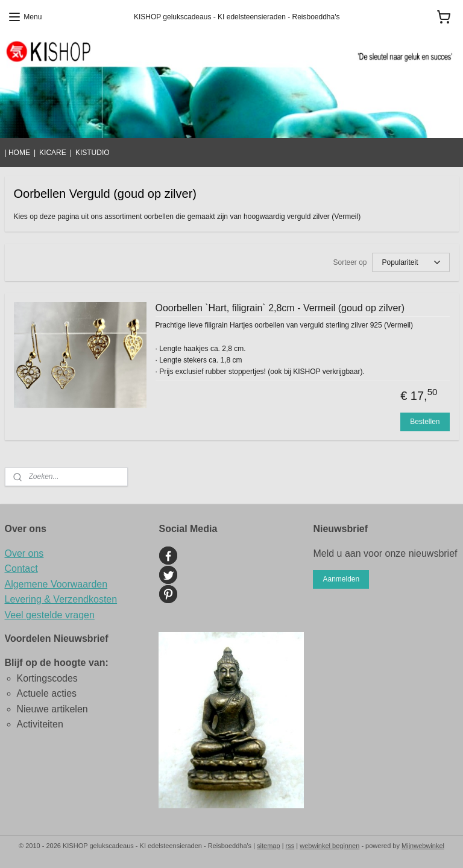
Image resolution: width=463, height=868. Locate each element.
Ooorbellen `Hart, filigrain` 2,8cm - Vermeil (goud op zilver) (280, 308)
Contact (21, 569)
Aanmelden (341, 579)
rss (290, 846)
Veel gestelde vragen (50, 615)
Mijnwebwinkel (423, 846)
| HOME (17, 153)
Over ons (24, 553)
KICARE (53, 153)
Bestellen (425, 422)
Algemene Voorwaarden (56, 584)
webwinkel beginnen (329, 846)
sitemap (269, 846)
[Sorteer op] (411, 262)
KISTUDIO (93, 153)
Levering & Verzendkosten (61, 599)
